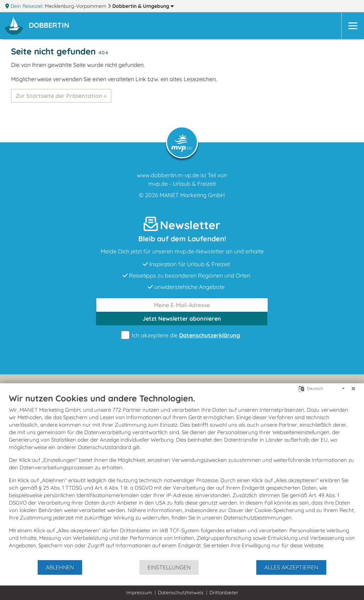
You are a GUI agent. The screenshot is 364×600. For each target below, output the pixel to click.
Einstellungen (169, 567)
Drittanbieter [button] (224, 593)
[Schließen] (353, 389)
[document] (182, 476)
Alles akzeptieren (291, 567)
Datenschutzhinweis (181, 593)
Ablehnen (60, 567)
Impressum (139, 593)
